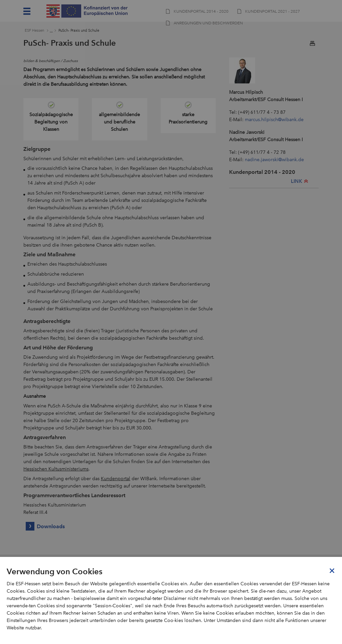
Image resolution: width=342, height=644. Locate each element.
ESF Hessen (34, 31)
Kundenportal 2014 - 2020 (262, 172)
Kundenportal (116, 479)
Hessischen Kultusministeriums (56, 469)
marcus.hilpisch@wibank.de (274, 120)
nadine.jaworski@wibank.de (274, 160)
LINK (296, 181)
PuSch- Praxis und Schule (79, 31)
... (51, 31)
